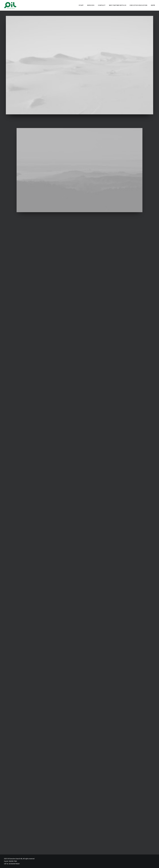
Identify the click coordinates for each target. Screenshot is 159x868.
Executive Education (138, 5)
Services (91, 5)
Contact (102, 5)
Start (81, 5)
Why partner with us (118, 5)
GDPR (153, 5)
